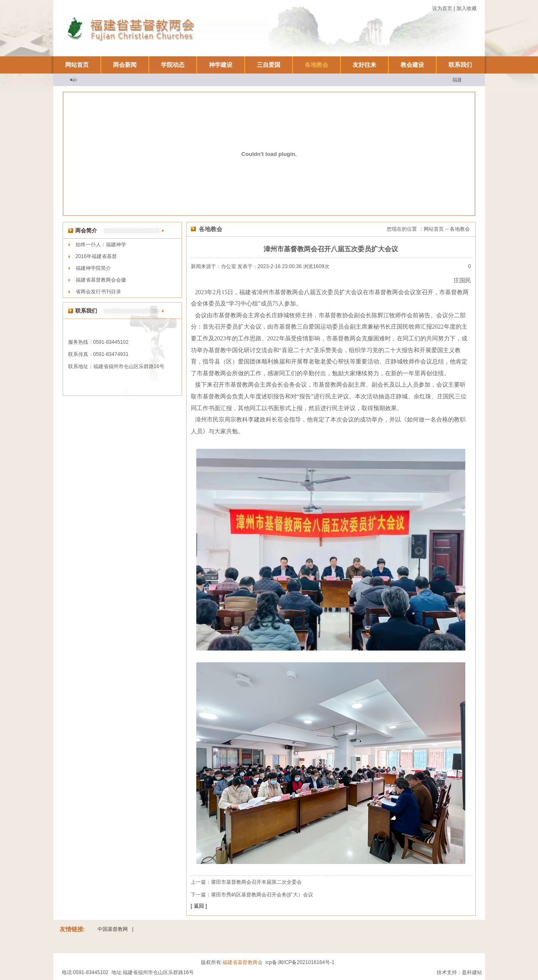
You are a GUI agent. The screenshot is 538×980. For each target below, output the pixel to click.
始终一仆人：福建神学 (101, 245)
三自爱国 (269, 65)
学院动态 (173, 65)
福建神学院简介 (93, 268)
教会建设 (412, 65)
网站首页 (77, 65)
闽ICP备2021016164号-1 (306, 962)
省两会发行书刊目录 (98, 292)
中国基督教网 (113, 929)
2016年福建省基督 (96, 256)
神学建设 (221, 65)
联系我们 (460, 65)
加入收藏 (467, 8)
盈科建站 (472, 972)
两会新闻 (125, 65)
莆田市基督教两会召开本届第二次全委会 (256, 882)
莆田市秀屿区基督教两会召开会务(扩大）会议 (262, 895)
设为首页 (442, 8)
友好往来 (364, 65)
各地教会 (316, 65)
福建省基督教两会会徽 (101, 280)
